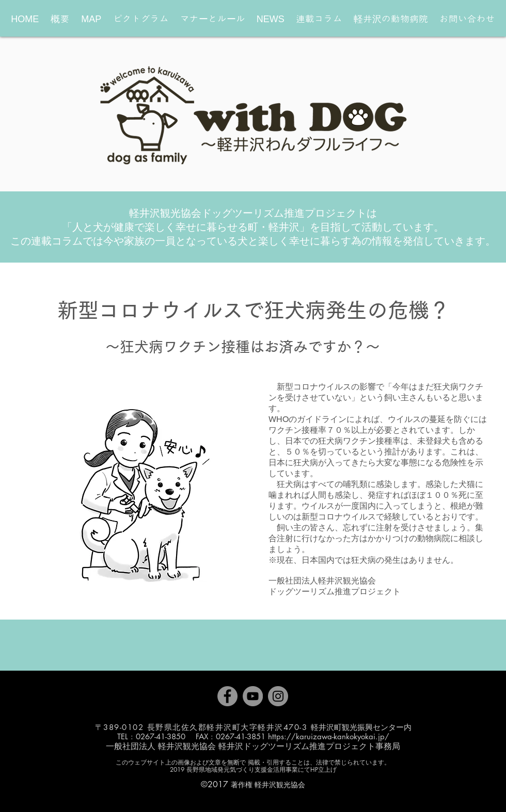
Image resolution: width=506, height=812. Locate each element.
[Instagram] (278, 696)
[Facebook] (227, 696)
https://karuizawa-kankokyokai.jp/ (329, 736)
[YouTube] (253, 696)
